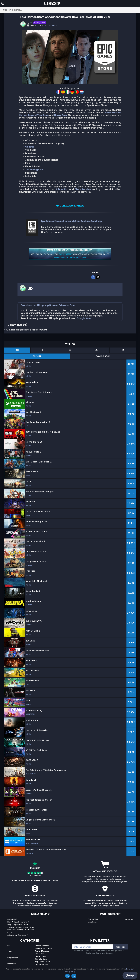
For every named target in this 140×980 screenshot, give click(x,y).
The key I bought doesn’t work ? (22, 927)
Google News (84, 318)
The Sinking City (34, 170)
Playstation (13, 958)
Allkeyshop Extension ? (18, 935)
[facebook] (93, 277)
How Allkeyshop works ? (18, 922)
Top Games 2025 (43, 962)
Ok (67, 976)
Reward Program (42, 951)
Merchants (92, 922)
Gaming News (40, 23)
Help (130, 976)
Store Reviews (41, 959)
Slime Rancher (83, 189)
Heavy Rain (60, 115)
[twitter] (98, 277)
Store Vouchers (42, 946)
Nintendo (12, 964)
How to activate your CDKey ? (21, 930)
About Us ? (12, 919)
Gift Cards (40, 954)
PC (9, 946)
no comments (50, 25)
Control (29, 147)
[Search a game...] (70, 10)
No (74, 976)
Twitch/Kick (93, 919)
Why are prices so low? (18, 924)
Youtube (129, 919)
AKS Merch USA (42, 964)
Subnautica (62, 189)
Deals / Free (40, 956)
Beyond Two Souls (38, 115)
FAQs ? (10, 933)
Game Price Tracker (44, 948)
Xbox (10, 952)
